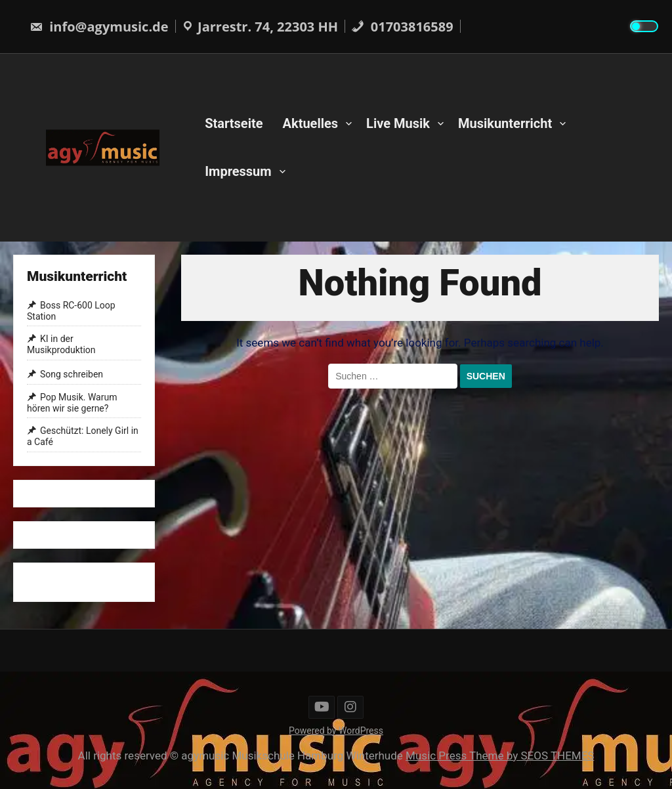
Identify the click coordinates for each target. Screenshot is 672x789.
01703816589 (402, 27)
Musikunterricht (505, 123)
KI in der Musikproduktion (61, 345)
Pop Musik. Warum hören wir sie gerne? (72, 403)
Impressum (238, 171)
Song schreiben (72, 374)
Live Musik (398, 123)
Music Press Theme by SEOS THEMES (500, 756)
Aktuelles (311, 123)
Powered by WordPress (336, 731)
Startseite (234, 123)
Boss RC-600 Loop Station (71, 311)
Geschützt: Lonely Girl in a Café (83, 437)
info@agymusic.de (99, 27)
